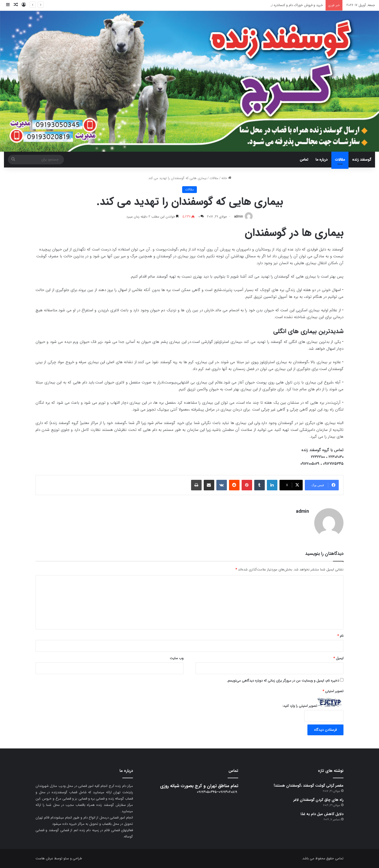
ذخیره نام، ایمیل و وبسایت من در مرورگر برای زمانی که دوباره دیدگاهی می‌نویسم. (283, 681)
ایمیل (338, 658)
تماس (304, 160)
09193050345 (207, 792)
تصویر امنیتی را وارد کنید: (300, 706)
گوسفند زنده (362, 160)
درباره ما (322, 160)
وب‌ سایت (177, 658)
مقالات (340, 160)
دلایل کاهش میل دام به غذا (322, 814)
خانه (226, 178)
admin (239, 217)
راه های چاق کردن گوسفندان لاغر (318, 800)
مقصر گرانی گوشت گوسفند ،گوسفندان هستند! (309, 786)
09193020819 (228, 792)
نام (340, 636)
